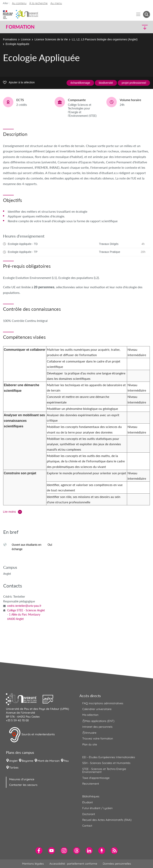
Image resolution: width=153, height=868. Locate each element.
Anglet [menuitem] (13, 761)
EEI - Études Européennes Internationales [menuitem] (109, 757)
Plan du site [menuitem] (90, 744)
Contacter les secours (23, 785)
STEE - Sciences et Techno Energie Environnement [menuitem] (104, 770)
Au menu (56, 3)
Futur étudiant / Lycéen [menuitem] (97, 808)
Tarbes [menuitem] (14, 768)
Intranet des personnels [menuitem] (97, 727)
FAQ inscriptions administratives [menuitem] (103, 703)
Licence (26, 39)
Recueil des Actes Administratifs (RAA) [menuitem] (107, 820)
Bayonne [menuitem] (27, 761)
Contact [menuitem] (87, 826)
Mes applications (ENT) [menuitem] (98, 721)
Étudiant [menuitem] (88, 802)
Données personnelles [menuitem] (117, 864)
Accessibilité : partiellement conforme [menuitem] (73, 864)
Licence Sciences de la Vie (51, 39)
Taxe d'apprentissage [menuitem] (96, 778)
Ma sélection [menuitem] (90, 715)
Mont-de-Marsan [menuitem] (49, 761)
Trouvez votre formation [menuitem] (98, 738)
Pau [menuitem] (66, 761)
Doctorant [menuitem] (89, 814)
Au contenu (19, 3)
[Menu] (138, 14)
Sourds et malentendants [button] (32, 735)
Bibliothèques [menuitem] (91, 796)
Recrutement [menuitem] (91, 784)
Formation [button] (20, 27)
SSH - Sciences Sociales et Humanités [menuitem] (106, 763)
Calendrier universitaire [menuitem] (97, 709)
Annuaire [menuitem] (89, 733)
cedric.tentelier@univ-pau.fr (24, 606)
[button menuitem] (147, 14)
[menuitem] (39, 851)
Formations (10, 39)
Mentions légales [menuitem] (33, 864)
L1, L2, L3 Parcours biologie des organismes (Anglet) (105, 39)
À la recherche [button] (38, 3)
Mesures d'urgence (22, 779)
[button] (133, 27)
